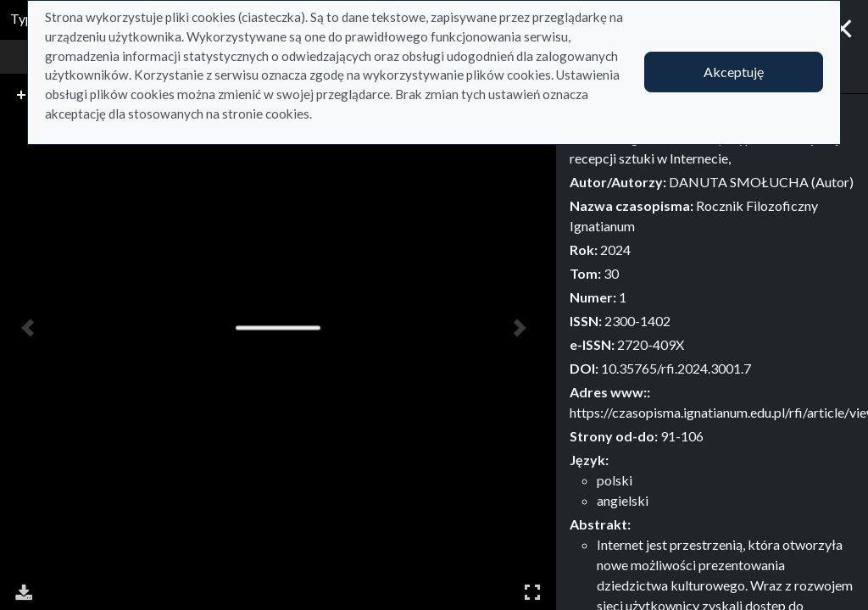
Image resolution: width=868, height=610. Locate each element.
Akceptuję (734, 72)
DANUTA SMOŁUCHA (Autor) (761, 182)
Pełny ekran (532, 592)
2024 (615, 250)
